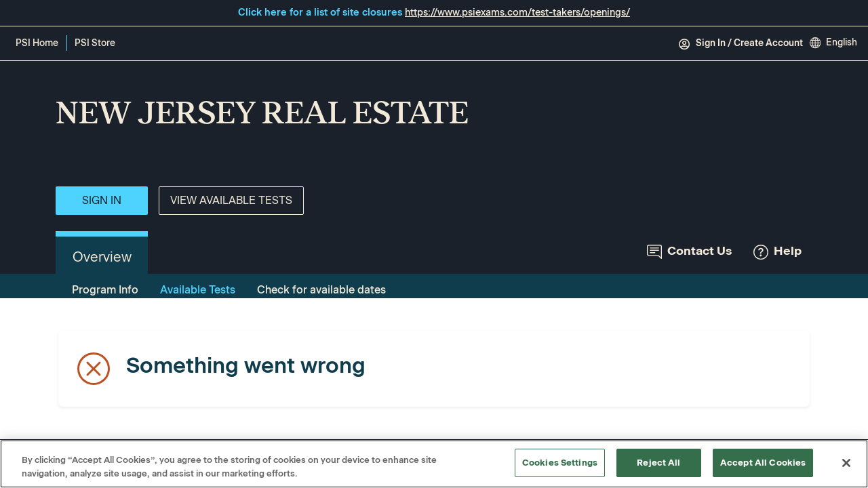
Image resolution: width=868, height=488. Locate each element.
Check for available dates (321, 290)
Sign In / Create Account (741, 43)
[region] (434, 464)
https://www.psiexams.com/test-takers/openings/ (517, 12)
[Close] (846, 463)
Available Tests (198, 290)
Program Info (105, 290)
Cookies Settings (560, 463)
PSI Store (97, 44)
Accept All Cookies (763, 463)
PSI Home (37, 43)
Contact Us (689, 251)
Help (777, 251)
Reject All (658, 463)
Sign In (102, 200)
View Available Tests (231, 200)
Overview (102, 257)
